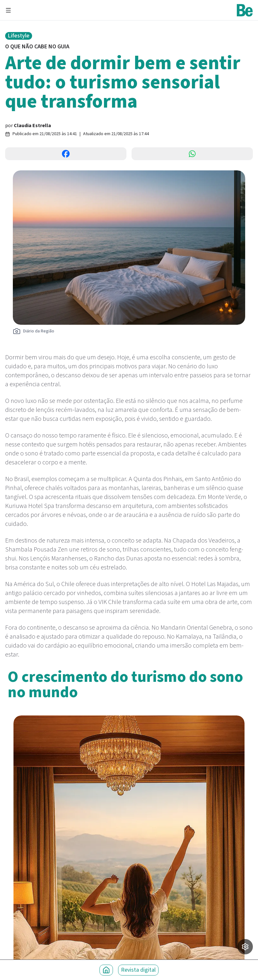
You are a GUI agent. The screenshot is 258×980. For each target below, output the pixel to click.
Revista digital (138, 970)
